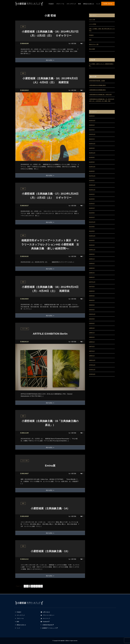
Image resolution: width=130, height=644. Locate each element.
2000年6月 (92, 323)
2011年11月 (92, 222)
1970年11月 (92, 369)
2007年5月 (92, 286)
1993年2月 (92, 337)
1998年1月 (92, 333)
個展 (90, 40)
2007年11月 (92, 282)
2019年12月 (92, 153)
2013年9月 (92, 199)
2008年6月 (92, 263)
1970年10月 (92, 374)
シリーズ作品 (93, 24)
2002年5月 (92, 310)
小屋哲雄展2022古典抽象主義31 (97, 90)
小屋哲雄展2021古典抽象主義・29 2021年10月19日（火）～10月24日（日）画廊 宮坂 (102, 100)
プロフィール (60, 4)
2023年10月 (92, 120)
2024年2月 (92, 116)
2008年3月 (92, 273)
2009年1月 (92, 259)
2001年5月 (92, 319)
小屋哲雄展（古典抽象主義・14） (50, 508)
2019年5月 (92, 162)
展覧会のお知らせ (89, 4)
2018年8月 (92, 171)
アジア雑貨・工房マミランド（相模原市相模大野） (101, 65)
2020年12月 (92, 144)
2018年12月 (92, 167)
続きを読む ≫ (50, 60)
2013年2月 (92, 203)
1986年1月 (92, 356)
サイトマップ (45, 618)
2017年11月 (92, 176)
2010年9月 (92, 240)
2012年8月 (92, 213)
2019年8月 (92, 157)
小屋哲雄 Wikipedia (47, 625)
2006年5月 (92, 291)
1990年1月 (92, 342)
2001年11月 (92, 314)
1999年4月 (92, 328)
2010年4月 (92, 245)
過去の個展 (92, 49)
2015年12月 (92, 185)
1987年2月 (92, 346)
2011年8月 (92, 227)
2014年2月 (92, 194)
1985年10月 (92, 360)
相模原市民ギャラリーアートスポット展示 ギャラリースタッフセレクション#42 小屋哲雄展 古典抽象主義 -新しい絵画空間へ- (51, 244)
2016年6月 (92, 180)
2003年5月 (92, 305)
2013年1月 (92, 208)
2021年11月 (92, 134)
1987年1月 (92, 351)
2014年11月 (92, 190)
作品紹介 (51, 4)
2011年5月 (92, 231)
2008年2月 (92, 277)
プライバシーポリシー (48, 615)
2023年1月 (92, 125)
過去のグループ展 (94, 44)
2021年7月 (92, 139)
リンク (98, 4)
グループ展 (92, 19)
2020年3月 (92, 148)
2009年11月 (92, 250)
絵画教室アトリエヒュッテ (49, 628)
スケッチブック (71, 4)
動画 (80, 4)
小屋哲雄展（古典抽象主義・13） (50, 551)
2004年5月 (92, 300)
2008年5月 (92, 268)
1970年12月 (92, 365)
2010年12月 (92, 236)
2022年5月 (92, 130)
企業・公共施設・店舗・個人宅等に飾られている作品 (102, 30)
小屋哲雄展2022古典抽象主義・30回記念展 (100, 94)
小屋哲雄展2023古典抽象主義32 (97, 85)
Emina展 (50, 465)
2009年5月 (92, 254)
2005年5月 (92, 296)
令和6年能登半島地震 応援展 (97, 81)
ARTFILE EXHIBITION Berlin (50, 334)
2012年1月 (92, 217)
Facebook (45, 622)
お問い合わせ (108, 4)
